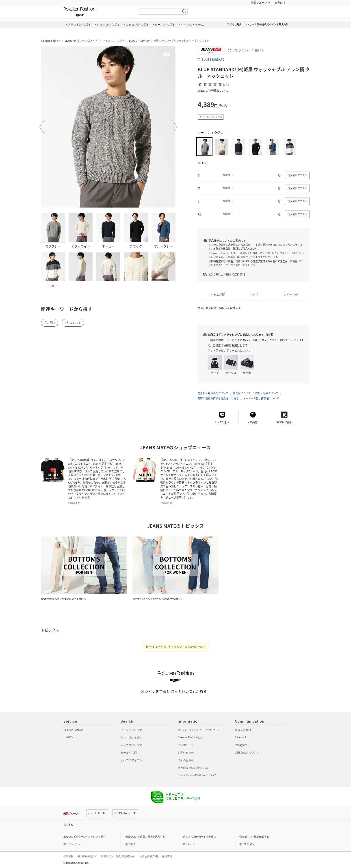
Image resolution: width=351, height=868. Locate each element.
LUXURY (68, 737)
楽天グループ (259, 3)
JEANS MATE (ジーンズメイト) (82, 41)
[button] (42, 127)
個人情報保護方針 (87, 856)
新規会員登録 (243, 730)
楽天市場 (280, 3)
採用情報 (167, 856)
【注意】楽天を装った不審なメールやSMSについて (176, 647)
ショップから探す (131, 737)
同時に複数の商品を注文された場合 (218, 398)
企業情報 (68, 856)
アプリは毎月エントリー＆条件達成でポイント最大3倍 (257, 25)
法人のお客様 (186, 760)
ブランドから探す (131, 730)
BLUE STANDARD (213, 59)
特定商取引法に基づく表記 (194, 768)
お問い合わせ (186, 753)
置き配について (242, 393)
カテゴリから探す (131, 745)
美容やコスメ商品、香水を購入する (145, 837)
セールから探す (130, 753)
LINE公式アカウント (247, 753)
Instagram (241, 745)
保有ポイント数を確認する (254, 837)
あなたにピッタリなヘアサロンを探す (84, 837)
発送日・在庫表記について (213, 393)
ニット (121, 41)
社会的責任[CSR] (149, 856)
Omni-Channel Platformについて (197, 775)
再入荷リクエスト (297, 175)
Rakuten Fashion (98, 12)
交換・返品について (267, 393)
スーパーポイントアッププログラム (199, 730)
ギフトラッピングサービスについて (229, 351)
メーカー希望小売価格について (261, 398)
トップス (108, 41)
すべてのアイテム (131, 760)
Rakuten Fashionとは (190, 737)
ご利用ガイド (186, 745)
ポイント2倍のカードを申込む (199, 837)
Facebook (241, 737)
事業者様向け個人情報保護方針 (118, 856)
